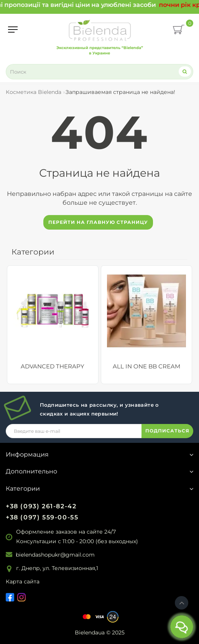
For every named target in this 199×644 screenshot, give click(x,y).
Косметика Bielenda (34, 92)
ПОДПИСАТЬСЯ (167, 431)
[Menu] (13, 30)
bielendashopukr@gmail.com (55, 555)
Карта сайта (23, 582)
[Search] (185, 71)
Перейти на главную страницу (98, 222)
